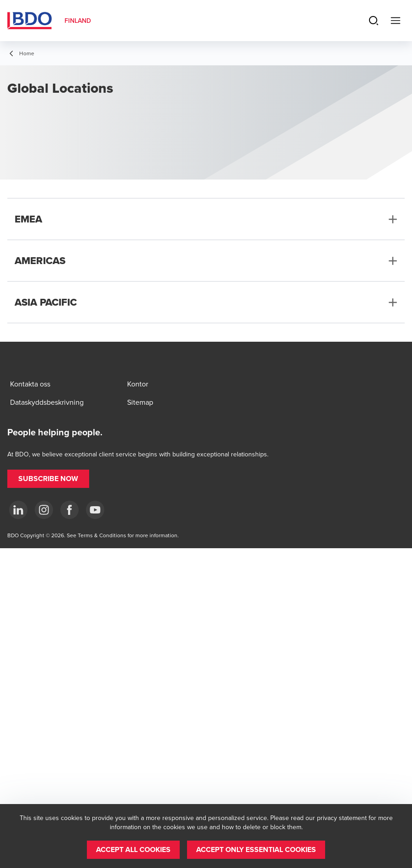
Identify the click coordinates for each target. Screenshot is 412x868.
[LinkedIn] (18, 510)
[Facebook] (70, 510)
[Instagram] (44, 510)
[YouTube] (95, 510)
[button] (48, 479)
